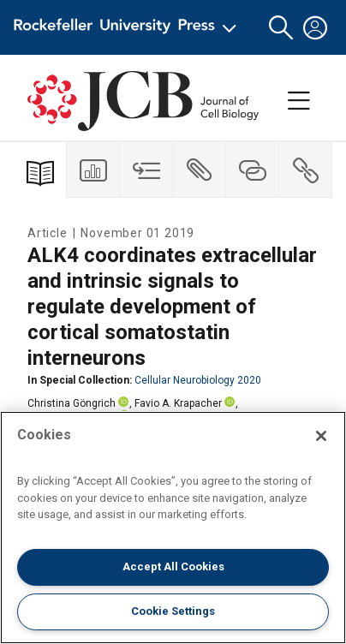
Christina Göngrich (72, 403)
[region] (173, 528)
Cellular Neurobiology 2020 (198, 380)
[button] (281, 28)
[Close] (321, 436)
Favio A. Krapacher (178, 403)
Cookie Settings (173, 611)
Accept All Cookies (173, 566)
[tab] (93, 170)
